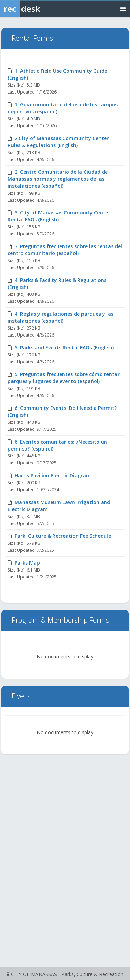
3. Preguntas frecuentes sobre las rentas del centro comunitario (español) (65, 250)
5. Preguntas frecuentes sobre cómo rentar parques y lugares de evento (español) (64, 378)
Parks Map (27, 563)
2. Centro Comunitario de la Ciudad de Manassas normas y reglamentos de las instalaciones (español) (58, 179)
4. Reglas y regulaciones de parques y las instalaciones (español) (60, 317)
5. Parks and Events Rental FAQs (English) (64, 347)
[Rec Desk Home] (38, 9)
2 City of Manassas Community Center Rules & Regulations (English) (58, 142)
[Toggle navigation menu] (123, 9)
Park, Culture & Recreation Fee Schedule (63, 536)
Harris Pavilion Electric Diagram (53, 475)
